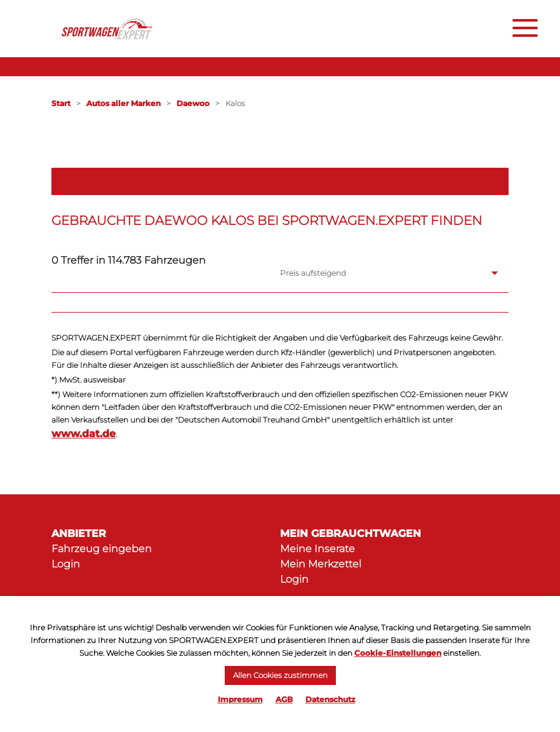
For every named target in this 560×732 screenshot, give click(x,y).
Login (66, 564)
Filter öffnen (280, 181)
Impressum (240, 699)
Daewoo (193, 103)
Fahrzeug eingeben (102, 549)
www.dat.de (83, 434)
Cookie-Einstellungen (398, 653)
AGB (284, 699)
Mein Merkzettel (321, 564)
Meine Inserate (317, 549)
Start (61, 103)
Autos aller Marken (123, 103)
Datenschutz (330, 699)
